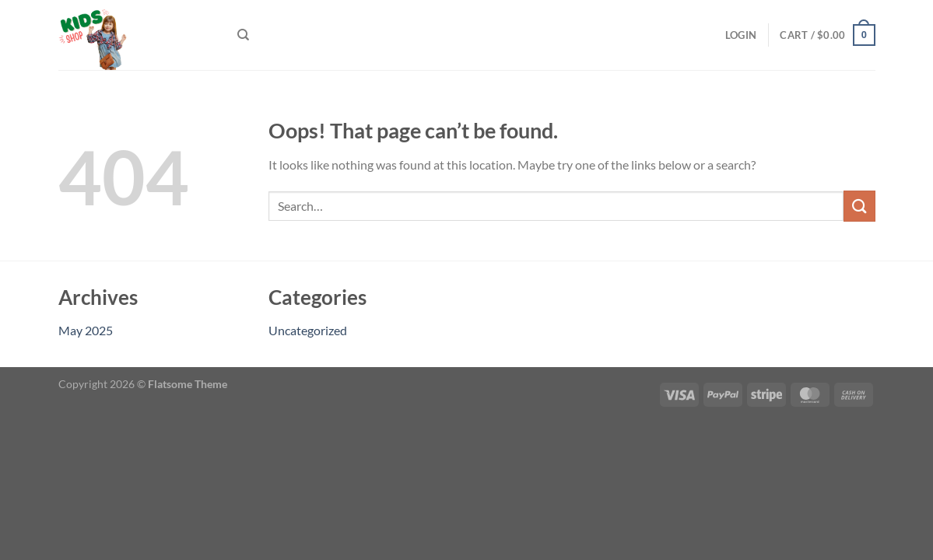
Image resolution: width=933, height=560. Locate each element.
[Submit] (859, 206)
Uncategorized (308, 330)
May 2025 (86, 330)
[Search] (243, 35)
